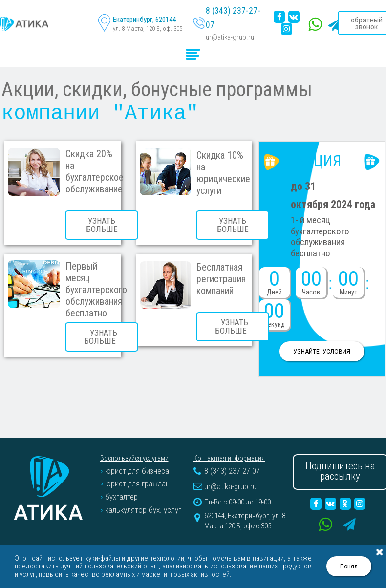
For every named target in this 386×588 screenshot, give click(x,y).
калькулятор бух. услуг (139, 492)
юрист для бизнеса (135, 462)
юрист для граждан (135, 472)
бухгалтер (120, 482)
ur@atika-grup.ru (228, 26)
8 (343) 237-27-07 (231, 17)
